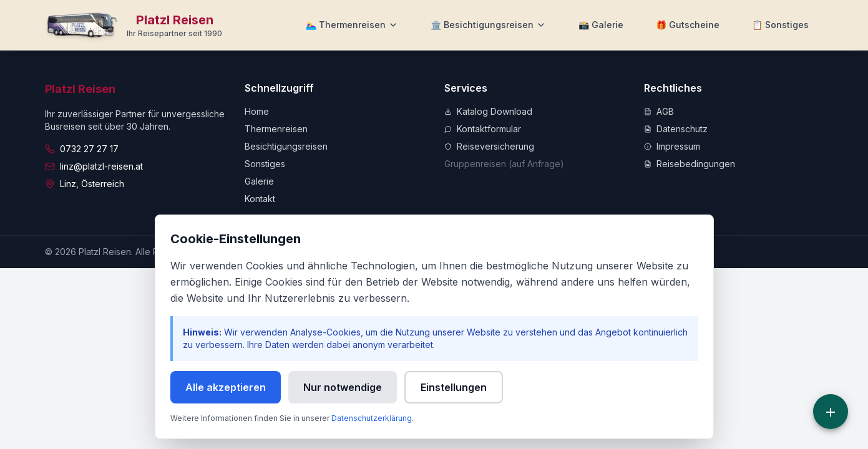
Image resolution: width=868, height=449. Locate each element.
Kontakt (260, 199)
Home (257, 111)
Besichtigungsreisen (286, 146)
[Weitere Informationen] (780, 25)
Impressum (672, 146)
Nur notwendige (343, 387)
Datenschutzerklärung (372, 418)
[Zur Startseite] (134, 25)
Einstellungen (454, 387)
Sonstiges (265, 164)
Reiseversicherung (489, 146)
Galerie (259, 181)
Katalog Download (488, 111)
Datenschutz (676, 129)
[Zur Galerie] (601, 25)
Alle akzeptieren (226, 387)
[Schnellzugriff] (831, 412)
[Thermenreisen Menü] (352, 25)
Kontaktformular (483, 129)
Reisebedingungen (690, 164)
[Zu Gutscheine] (688, 25)
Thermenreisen (276, 129)
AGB (659, 111)
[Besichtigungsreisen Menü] (488, 25)
